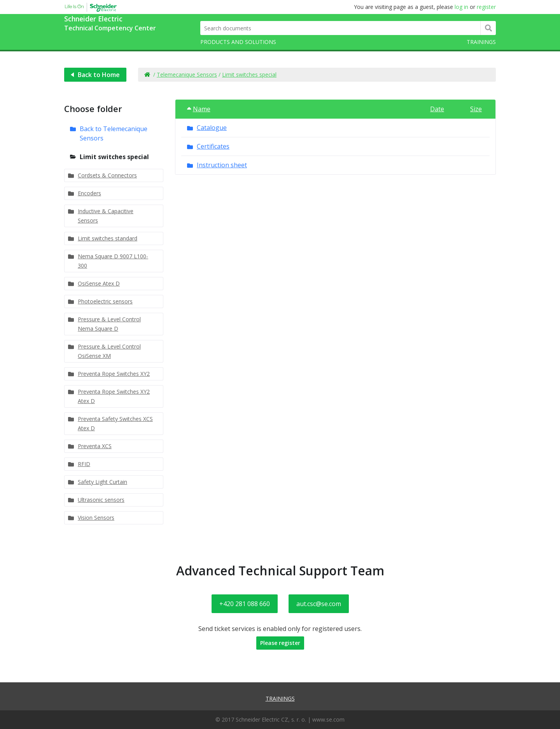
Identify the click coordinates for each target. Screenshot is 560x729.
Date (437, 109)
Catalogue (212, 128)
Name (199, 109)
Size (476, 109)
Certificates (213, 146)
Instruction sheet (222, 165)
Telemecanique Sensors (187, 74)
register (486, 7)
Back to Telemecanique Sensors (114, 133)
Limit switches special (249, 74)
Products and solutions (238, 42)
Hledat (488, 28)
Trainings (481, 42)
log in (461, 7)
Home (147, 75)
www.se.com (328, 719)
